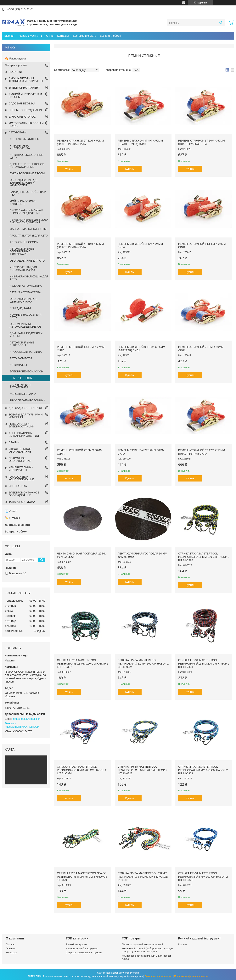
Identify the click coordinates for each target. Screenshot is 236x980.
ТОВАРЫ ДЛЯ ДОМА (22, 502)
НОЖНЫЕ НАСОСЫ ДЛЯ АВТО (25, 316)
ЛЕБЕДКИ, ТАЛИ (20, 308)
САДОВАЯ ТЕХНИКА (22, 103)
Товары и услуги (28, 36)
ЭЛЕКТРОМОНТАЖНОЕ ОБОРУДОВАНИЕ (24, 494)
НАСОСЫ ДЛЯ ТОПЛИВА (26, 352)
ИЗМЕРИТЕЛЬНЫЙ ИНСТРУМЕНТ (21, 469)
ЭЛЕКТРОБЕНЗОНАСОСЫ (27, 371)
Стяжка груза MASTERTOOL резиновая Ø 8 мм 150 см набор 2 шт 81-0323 (203, 770)
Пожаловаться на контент (158, 976)
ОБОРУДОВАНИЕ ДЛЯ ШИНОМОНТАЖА (24, 300)
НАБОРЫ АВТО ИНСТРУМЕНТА (20, 147)
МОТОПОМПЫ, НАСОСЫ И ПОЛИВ (26, 125)
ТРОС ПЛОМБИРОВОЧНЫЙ (28, 400)
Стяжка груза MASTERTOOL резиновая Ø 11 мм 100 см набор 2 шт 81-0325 (143, 663)
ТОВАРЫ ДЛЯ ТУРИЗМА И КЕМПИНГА (26, 416)
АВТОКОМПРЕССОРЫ (24, 242)
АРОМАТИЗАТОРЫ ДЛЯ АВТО (29, 236)
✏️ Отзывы (12, 518)
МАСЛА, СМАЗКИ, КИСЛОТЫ (28, 229)
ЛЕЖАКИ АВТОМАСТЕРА (26, 286)
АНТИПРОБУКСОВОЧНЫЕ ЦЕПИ (27, 156)
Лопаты (182, 944)
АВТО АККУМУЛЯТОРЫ (25, 139)
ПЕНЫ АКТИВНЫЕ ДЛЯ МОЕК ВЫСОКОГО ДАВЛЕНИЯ (29, 221)
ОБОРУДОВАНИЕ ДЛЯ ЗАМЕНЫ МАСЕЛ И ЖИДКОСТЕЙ (24, 183)
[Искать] (221, 23)
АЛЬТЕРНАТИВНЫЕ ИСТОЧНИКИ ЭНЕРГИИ (24, 434)
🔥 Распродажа (15, 58)
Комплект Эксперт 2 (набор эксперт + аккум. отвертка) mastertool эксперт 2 (148, 950)
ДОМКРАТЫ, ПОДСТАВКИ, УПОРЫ (26, 335)
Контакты (63, 36)
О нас (50, 36)
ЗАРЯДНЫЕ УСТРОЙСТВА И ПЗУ (28, 193)
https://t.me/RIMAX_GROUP (22, 727)
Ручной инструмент (77, 944)
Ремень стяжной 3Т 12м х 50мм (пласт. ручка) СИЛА (201, 452)
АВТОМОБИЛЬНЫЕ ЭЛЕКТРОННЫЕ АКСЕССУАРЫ (22, 251)
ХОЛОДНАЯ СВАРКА (23, 394)
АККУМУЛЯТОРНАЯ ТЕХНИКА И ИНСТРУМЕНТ (26, 80)
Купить (69, 169)
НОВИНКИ (15, 72)
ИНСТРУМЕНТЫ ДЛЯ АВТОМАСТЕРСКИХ (23, 269)
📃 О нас (11, 511)
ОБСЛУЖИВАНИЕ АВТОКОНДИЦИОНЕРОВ (26, 325)
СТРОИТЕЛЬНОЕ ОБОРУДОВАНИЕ (20, 450)
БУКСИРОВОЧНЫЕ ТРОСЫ (27, 173)
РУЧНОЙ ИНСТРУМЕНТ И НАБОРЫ (25, 96)
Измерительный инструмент (82, 948)
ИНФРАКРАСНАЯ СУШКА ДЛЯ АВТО (29, 278)
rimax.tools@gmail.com (27, 719)
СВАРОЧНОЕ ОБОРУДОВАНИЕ (20, 459)
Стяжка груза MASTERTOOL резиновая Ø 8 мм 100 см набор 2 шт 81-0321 (203, 877)
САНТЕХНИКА (18, 486)
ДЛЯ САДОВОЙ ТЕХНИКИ (25, 408)
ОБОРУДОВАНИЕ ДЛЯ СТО (27, 261)
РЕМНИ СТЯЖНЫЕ (22, 378)
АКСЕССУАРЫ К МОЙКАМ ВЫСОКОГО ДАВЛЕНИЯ (26, 212)
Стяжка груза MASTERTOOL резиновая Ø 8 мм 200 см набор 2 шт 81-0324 (82, 770)
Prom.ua (135, 973)
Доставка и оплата (84, 36)
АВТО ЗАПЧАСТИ (21, 358)
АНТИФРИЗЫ (18, 365)
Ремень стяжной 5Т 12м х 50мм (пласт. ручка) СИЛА (80, 142)
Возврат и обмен (111, 36)
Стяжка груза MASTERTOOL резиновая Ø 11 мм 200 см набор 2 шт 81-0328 (204, 663)
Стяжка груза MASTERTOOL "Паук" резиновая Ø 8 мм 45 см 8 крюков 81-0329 (82, 877)
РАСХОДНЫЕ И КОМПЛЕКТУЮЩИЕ (21, 478)
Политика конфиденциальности (191, 976)
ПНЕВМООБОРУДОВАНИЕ (26, 110)
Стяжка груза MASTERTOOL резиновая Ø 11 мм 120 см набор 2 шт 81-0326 (204, 557)
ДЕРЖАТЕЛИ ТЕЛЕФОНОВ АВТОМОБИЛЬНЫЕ (27, 165)
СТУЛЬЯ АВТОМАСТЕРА (25, 292)
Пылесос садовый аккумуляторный (142, 944)
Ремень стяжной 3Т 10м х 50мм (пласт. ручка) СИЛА (201, 142)
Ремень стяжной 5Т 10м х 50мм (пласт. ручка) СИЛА (80, 246)
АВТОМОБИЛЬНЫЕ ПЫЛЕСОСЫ (22, 344)
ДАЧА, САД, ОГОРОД (22, 117)
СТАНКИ (14, 442)
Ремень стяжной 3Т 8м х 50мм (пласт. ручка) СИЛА (140, 142)
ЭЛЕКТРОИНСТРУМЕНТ (24, 88)
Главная (9, 36)
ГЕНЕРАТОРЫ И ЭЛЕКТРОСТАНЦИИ (21, 425)
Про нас (10, 944)
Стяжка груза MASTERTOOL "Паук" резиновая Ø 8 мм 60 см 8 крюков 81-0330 (143, 877)
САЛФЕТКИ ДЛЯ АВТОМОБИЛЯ (20, 386)
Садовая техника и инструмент (84, 952)
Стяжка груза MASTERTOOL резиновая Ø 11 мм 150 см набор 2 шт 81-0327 (83, 663)
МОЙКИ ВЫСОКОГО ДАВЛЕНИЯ (23, 203)
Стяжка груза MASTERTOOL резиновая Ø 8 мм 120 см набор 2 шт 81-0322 (142, 770)
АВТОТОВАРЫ (18, 132)
